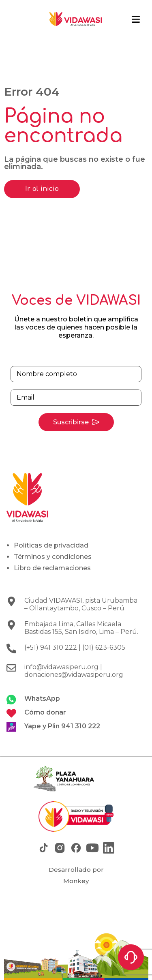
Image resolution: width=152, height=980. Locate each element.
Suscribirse (71, 422)
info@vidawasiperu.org (61, 667)
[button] (136, 19)
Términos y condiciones (53, 557)
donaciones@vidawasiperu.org (74, 675)
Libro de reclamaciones (52, 568)
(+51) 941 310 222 (51, 647)
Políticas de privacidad (51, 545)
